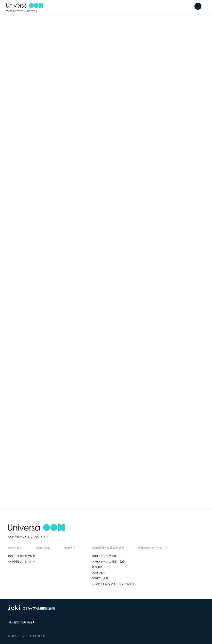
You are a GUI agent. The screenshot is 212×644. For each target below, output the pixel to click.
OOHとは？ (15, 548)
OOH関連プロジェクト (22, 562)
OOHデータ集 (100, 578)
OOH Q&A (98, 573)
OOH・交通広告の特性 (22, 556)
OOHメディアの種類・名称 (108, 562)
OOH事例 (70, 548)
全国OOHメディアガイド (153, 548)
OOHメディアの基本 (104, 556)
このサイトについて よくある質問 (113, 584)
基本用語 (97, 567)
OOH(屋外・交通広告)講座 (108, 548)
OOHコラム (43, 548)
